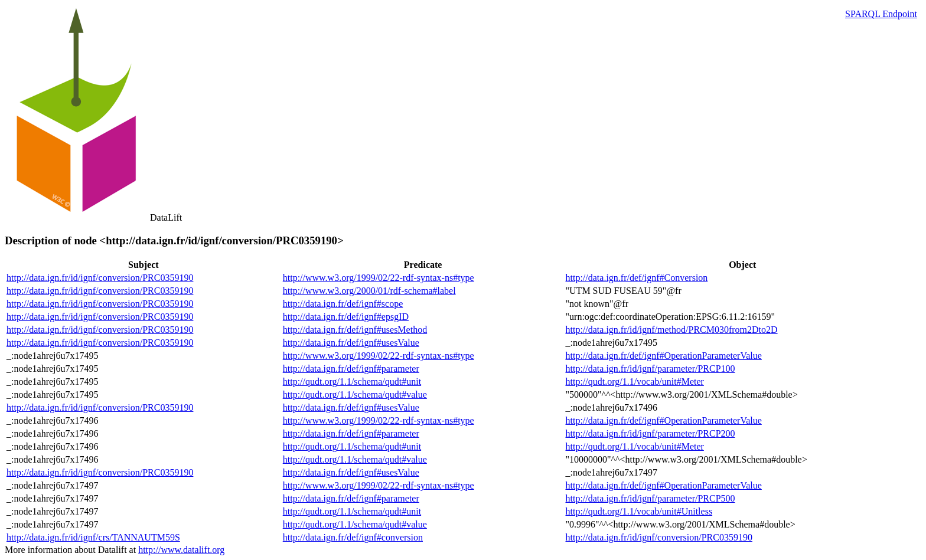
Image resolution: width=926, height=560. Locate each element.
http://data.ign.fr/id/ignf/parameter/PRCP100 (651, 369)
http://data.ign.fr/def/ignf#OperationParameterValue (664, 356)
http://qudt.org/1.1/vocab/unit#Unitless (639, 511)
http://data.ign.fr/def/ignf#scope (343, 304)
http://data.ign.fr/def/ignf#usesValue (351, 343)
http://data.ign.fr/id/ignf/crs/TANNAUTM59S (93, 537)
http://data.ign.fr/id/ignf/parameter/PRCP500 (651, 498)
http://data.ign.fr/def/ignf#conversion (353, 537)
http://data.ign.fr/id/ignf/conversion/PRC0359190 (100, 278)
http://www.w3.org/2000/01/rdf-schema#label (369, 291)
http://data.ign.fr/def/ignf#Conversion (637, 278)
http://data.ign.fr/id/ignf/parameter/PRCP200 (651, 433)
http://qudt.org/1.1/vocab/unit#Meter (635, 381)
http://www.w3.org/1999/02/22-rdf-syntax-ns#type (379, 278)
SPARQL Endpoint (881, 14)
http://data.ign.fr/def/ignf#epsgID (346, 317)
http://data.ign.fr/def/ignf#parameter (351, 369)
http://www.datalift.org (181, 550)
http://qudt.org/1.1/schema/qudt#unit (352, 381)
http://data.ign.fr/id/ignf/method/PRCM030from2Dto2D (672, 330)
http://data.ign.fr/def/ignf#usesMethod (355, 330)
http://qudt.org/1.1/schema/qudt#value (355, 394)
